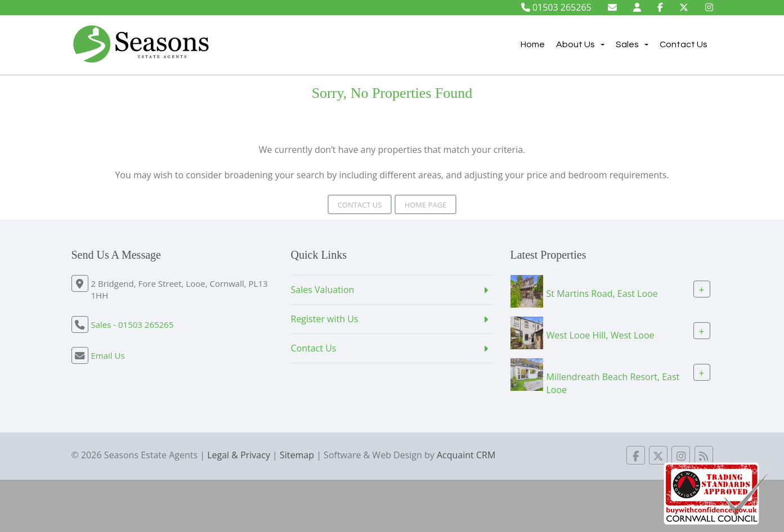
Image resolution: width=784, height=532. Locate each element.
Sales (632, 44)
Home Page (426, 205)
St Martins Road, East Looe (602, 294)
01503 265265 (556, 7)
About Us (580, 44)
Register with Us (325, 319)
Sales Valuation (323, 290)
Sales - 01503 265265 (133, 324)
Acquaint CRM (466, 455)
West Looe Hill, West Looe (601, 335)
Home (533, 44)
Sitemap (297, 455)
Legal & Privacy (239, 455)
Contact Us (684, 44)
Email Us (108, 355)
